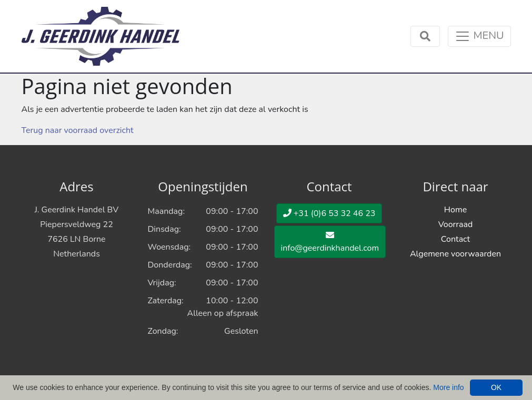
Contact (455, 239)
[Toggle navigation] (479, 36)
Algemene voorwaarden (455, 254)
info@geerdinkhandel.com (330, 242)
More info (448, 387)
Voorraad (456, 224)
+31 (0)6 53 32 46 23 (329, 213)
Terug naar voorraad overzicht (78, 130)
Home (455, 210)
